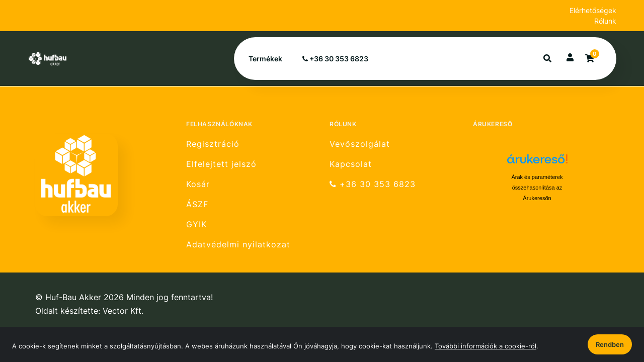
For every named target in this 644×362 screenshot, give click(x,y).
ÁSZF (197, 204)
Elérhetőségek (593, 10)
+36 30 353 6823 (335, 59)
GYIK (196, 224)
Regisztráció (213, 144)
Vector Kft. (123, 311)
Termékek (265, 59)
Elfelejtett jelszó (221, 164)
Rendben (610, 344)
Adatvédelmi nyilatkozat (238, 245)
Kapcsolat (351, 164)
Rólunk (605, 21)
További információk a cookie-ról (486, 346)
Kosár (198, 184)
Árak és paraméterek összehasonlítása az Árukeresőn (537, 188)
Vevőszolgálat (360, 144)
